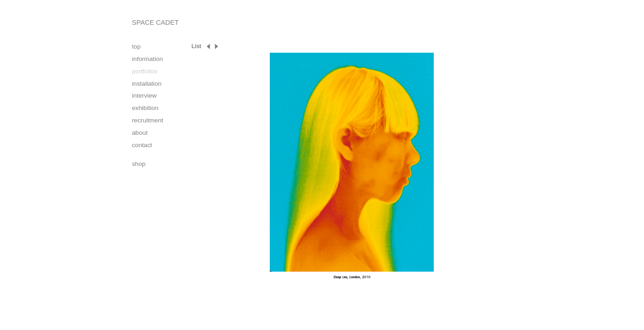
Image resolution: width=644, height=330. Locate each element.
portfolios (145, 71)
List (196, 46)
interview (144, 96)
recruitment (147, 120)
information (147, 59)
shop (139, 164)
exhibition (145, 108)
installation (147, 84)
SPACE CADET (155, 22)
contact (142, 145)
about (140, 133)
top (136, 47)
